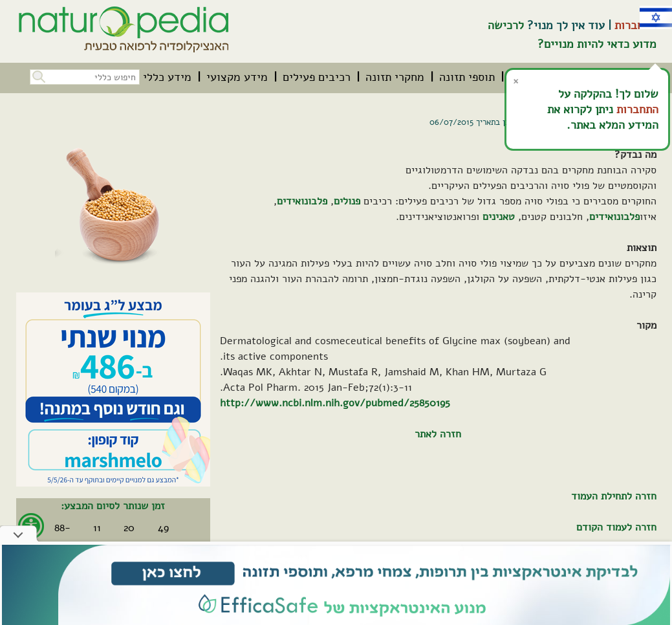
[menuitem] (467, 77)
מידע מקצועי (237, 77)
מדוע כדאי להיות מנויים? (597, 44)
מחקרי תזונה (395, 77)
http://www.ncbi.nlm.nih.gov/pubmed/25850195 (335, 403)
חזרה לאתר (438, 434)
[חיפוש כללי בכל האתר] (85, 77)
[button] (38, 75)
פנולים (347, 201)
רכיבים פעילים (317, 77)
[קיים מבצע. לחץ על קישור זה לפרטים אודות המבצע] (113, 389)
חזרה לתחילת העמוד (614, 496)
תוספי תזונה (467, 77)
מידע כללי (167, 77)
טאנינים (499, 217)
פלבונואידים (302, 201)
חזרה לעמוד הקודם (616, 527)
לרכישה (506, 25)
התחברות (635, 25)
